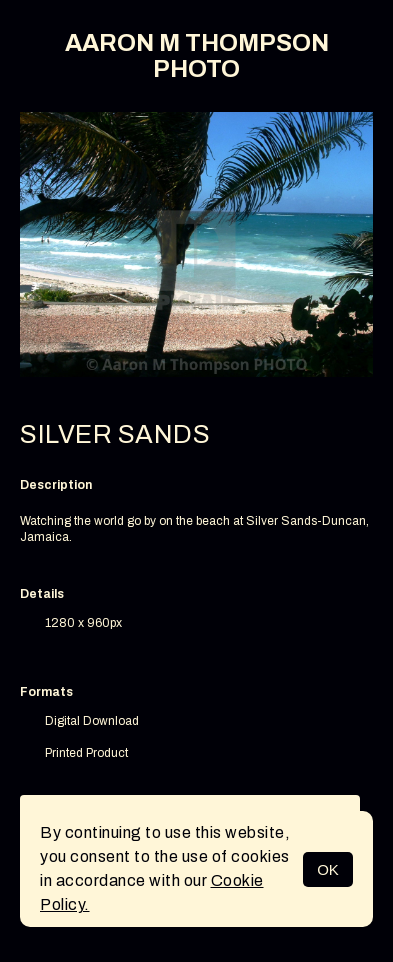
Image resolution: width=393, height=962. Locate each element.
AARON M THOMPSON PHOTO (197, 56)
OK (328, 869)
